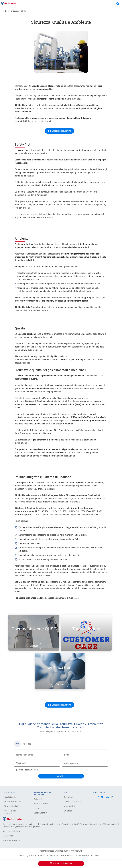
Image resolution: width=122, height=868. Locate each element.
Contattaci (68, 797)
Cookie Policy (66, 856)
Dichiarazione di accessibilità (89, 856)
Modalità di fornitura (13, 802)
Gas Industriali (10, 797)
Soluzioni (38, 799)
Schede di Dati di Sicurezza (11, 812)
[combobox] (118, 4)
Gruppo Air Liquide (72, 802)
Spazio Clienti (41, 813)
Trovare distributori (12, 806)
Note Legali (25, 856)
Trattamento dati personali (45, 856)
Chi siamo (68, 811)
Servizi (37, 808)
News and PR (69, 806)
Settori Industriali (41, 804)
